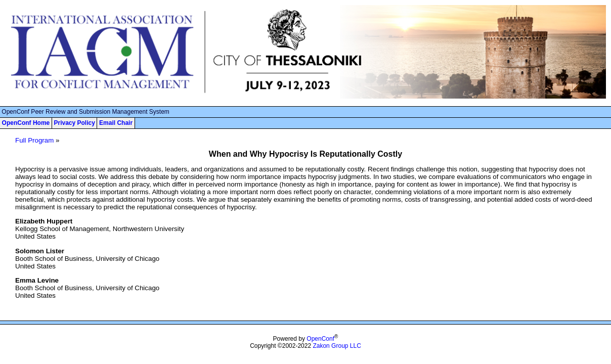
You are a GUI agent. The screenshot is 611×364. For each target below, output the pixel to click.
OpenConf (320, 339)
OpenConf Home (26, 123)
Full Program (34, 140)
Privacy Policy (74, 123)
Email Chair (116, 123)
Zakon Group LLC (337, 346)
